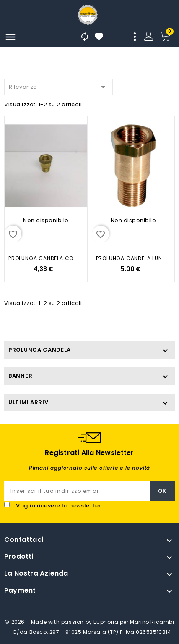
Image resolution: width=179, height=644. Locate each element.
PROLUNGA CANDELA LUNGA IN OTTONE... (131, 258)
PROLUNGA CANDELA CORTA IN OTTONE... (44, 258)
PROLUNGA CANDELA (40, 350)
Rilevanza (58, 85)
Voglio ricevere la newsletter (58, 506)
